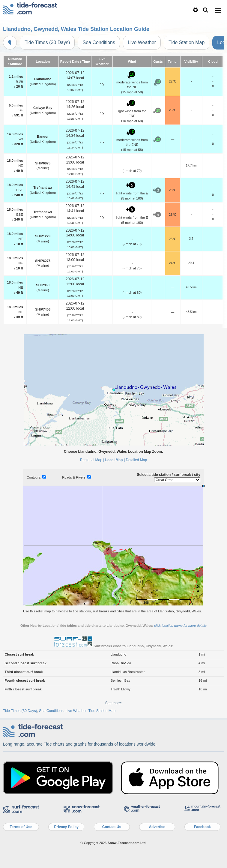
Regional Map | (92, 460)
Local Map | (115, 460)
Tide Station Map (187, 42)
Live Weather (142, 42)
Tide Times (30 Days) (47, 42)
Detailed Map (136, 460)
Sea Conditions (99, 42)
